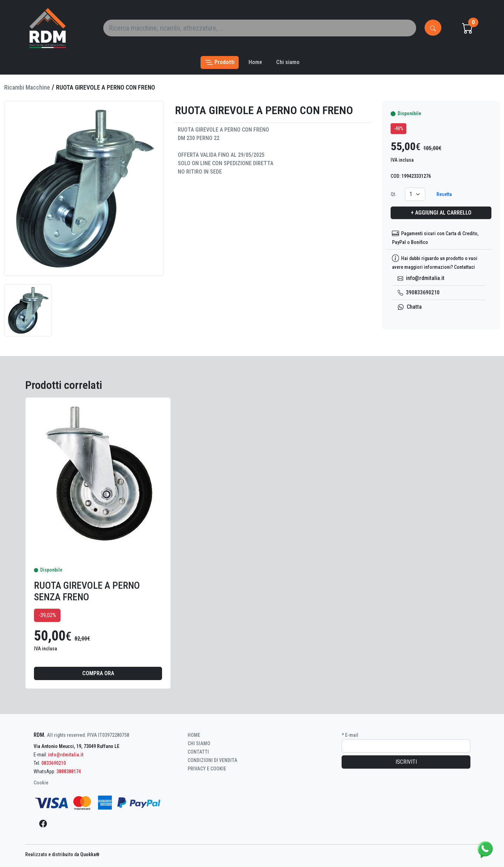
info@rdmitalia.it (421, 278)
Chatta (410, 307)
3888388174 (69, 771)
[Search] (260, 28)
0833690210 (54, 763)
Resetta (444, 194)
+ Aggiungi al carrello (441, 213)
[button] (220, 62)
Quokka (90, 854)
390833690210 (419, 292)
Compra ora (98, 673)
